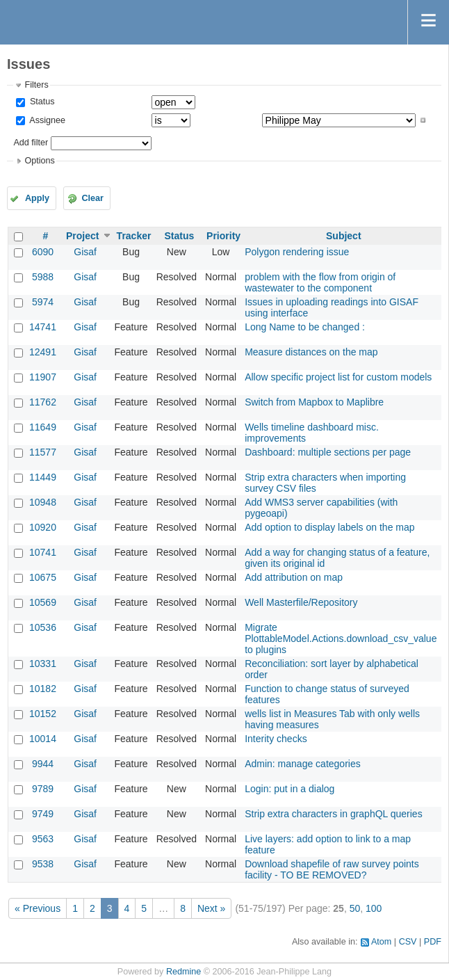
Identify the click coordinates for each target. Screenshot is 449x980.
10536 (43, 627)
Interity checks (276, 739)
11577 (43, 452)
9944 (43, 764)
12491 (43, 352)
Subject (344, 236)
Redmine (183, 972)
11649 (43, 427)
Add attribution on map (294, 577)
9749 (43, 814)
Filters (36, 85)
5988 (43, 277)
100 (374, 908)
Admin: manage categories (303, 764)
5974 (43, 302)
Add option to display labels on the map (329, 527)
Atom (381, 942)
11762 (43, 402)
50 (355, 908)
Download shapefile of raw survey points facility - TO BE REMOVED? (332, 869)
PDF (433, 942)
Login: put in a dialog (289, 789)
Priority (223, 236)
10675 (43, 577)
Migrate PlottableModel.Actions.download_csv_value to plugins (341, 638)
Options (39, 161)
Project (82, 236)
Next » (211, 908)
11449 (43, 477)
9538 (43, 864)
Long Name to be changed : (305, 327)
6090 (43, 252)
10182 (43, 689)
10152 (43, 714)
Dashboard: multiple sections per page (328, 452)
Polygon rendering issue (297, 252)
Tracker (134, 236)
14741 (43, 327)
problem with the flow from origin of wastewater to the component (320, 282)
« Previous (38, 908)
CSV (408, 942)
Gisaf (85, 252)
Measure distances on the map (311, 352)
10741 (43, 552)
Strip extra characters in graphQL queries (334, 814)
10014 (43, 739)
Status (41, 102)
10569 (43, 602)
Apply (37, 198)
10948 (43, 502)
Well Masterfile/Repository (301, 602)
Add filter (31, 143)
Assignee (46, 120)
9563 (43, 839)
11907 (43, 377)
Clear (92, 198)
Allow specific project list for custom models (338, 377)
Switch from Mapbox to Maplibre (314, 402)
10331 (43, 664)
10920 (43, 527)
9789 (43, 789)
